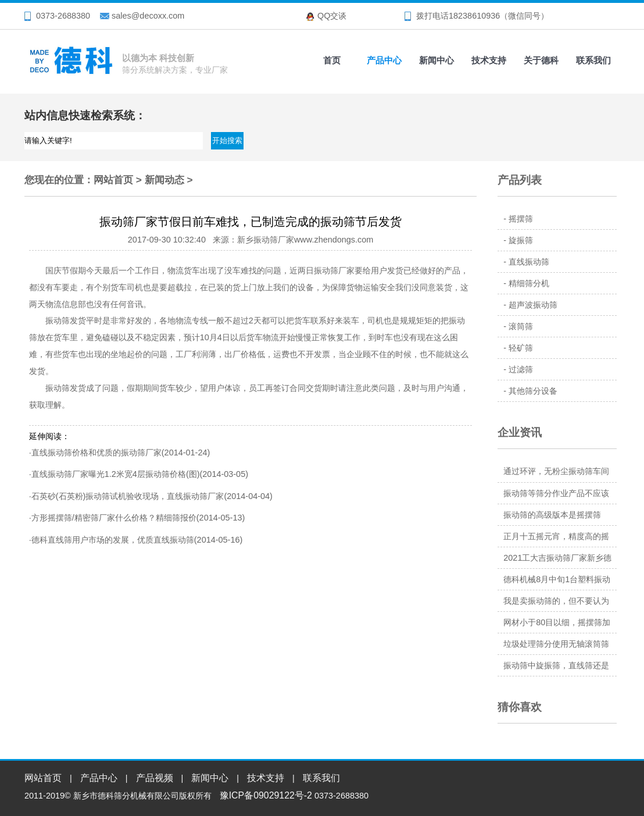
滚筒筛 (521, 326)
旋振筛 (521, 240)
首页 (332, 60)
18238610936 (474, 16)
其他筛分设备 (533, 391)
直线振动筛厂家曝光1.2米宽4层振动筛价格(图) (116, 474)
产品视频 (155, 778)
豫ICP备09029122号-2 (266, 795)
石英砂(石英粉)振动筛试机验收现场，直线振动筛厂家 (128, 496)
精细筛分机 (529, 283)
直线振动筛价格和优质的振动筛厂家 (96, 452)
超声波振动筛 (533, 305)
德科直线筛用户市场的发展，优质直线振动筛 (113, 540)
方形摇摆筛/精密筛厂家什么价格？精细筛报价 (114, 518)
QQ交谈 (332, 16)
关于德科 (541, 60)
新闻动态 (164, 180)
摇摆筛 (521, 219)
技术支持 (489, 60)
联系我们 (593, 60)
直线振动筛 (529, 262)
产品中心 (384, 60)
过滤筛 (521, 369)
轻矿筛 (521, 348)
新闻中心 (437, 60)
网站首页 (113, 180)
